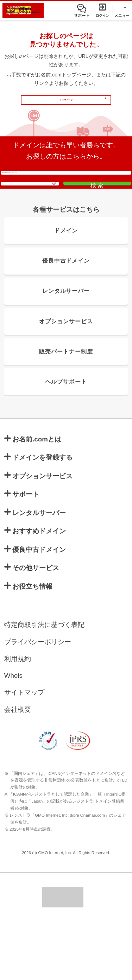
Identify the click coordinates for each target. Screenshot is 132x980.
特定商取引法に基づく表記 (44, 683)
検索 (98, 221)
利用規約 (18, 717)
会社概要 (18, 768)
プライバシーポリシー (38, 700)
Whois (13, 734)
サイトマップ (24, 751)
